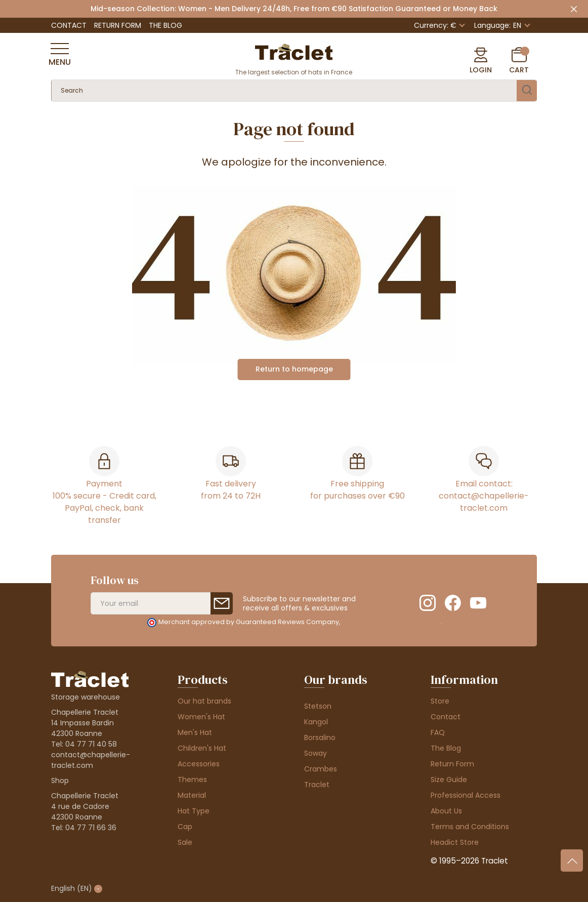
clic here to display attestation (391, 622)
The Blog (165, 25)
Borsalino (320, 737)
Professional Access (466, 795)
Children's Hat (202, 748)
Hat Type (194, 811)
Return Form (118, 25)
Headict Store (455, 842)
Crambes (321, 769)
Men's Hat (195, 732)
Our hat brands (204, 701)
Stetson (318, 706)
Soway (316, 753)
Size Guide (449, 780)
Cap (185, 827)
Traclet (317, 785)
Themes (192, 780)
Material (192, 795)
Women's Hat (201, 717)
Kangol (316, 722)
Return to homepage (294, 369)
